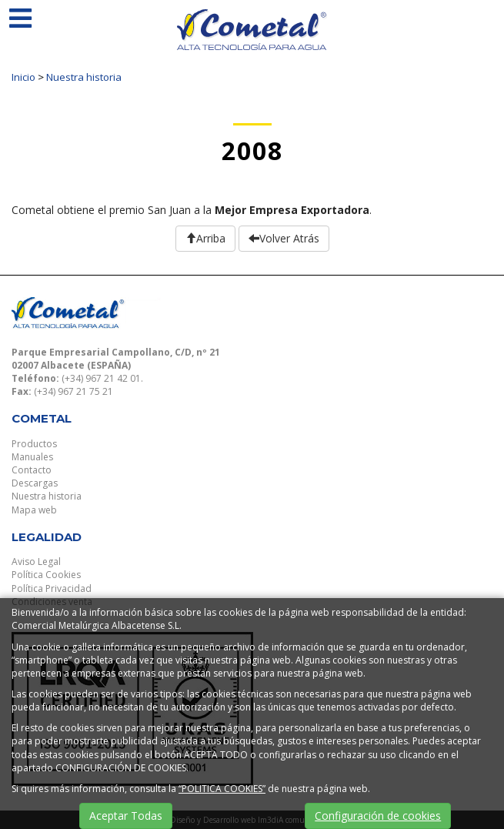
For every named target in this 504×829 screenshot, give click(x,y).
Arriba (205, 238)
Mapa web (34, 510)
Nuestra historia (84, 77)
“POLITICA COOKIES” (222, 789)
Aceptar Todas (126, 816)
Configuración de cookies (378, 816)
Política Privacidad (52, 588)
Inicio (23, 77)
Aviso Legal (36, 562)
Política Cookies (46, 575)
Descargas (35, 483)
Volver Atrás (284, 238)
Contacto (32, 470)
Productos (34, 444)
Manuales (32, 457)
